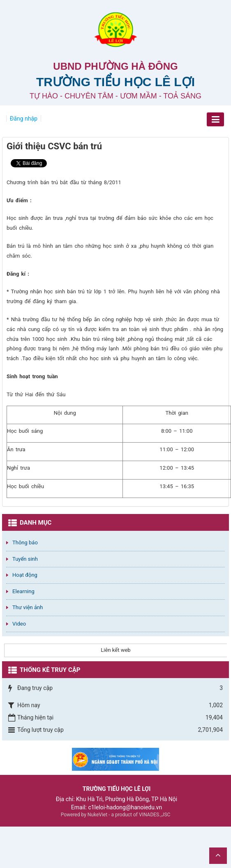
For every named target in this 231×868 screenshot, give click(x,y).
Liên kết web (115, 650)
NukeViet (97, 815)
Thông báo (25, 542)
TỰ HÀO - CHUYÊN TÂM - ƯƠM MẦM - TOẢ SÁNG (115, 96)
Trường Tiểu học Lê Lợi (115, 82)
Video (19, 624)
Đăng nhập (24, 119)
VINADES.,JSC (155, 815)
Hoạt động (25, 575)
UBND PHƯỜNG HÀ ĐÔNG (115, 66)
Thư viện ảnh (28, 607)
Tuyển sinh (25, 559)
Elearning (23, 591)
